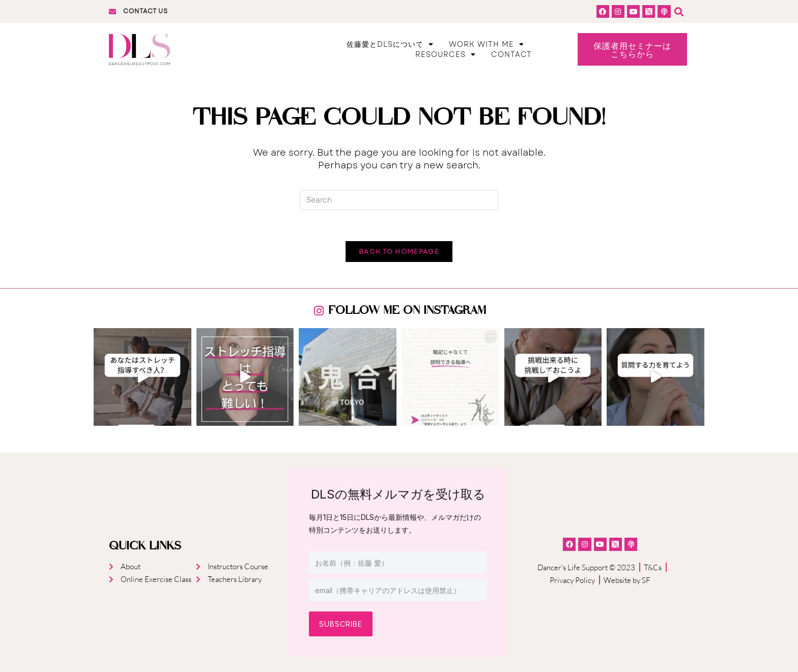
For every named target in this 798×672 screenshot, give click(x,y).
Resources (446, 54)
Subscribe (341, 624)
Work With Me (487, 44)
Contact (511, 54)
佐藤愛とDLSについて (390, 44)
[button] (679, 11)
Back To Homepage (399, 252)
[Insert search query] (399, 200)
